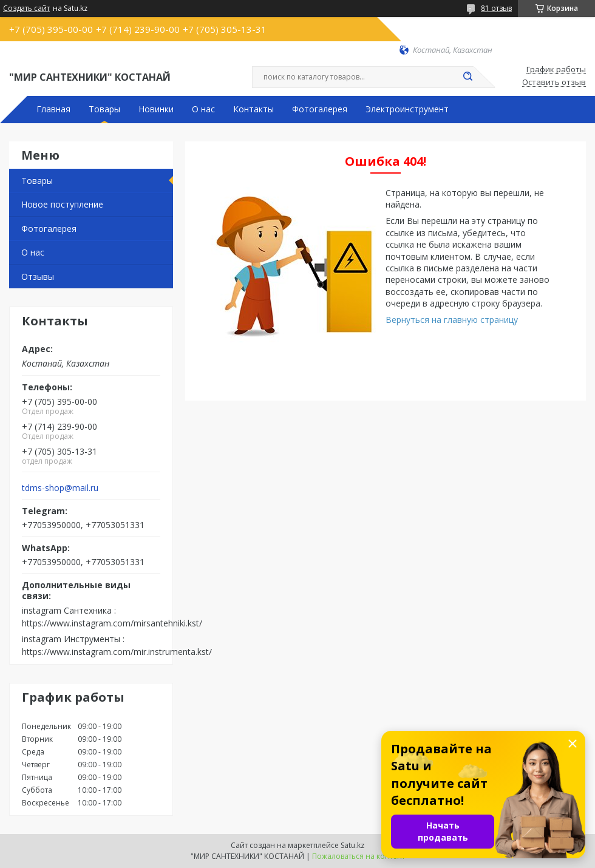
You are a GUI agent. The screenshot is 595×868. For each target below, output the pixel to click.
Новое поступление (62, 204)
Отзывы (38, 276)
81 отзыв (496, 8)
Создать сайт (26, 8)
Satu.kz (352, 845)
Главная (53, 109)
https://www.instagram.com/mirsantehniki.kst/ (112, 623)
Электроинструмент (407, 109)
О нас (203, 109)
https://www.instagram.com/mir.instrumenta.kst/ (117, 652)
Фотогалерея (320, 109)
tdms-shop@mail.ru (60, 488)
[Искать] (467, 77)
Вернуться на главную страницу (452, 320)
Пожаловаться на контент (359, 856)
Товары (104, 109)
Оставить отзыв (554, 83)
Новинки (156, 109)
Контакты (253, 109)
